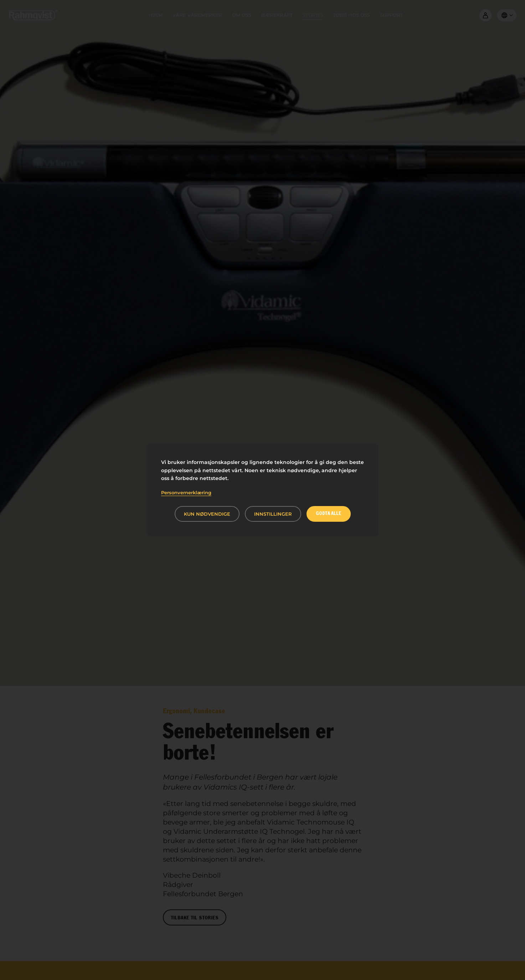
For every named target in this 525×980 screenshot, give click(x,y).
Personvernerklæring (186, 492)
